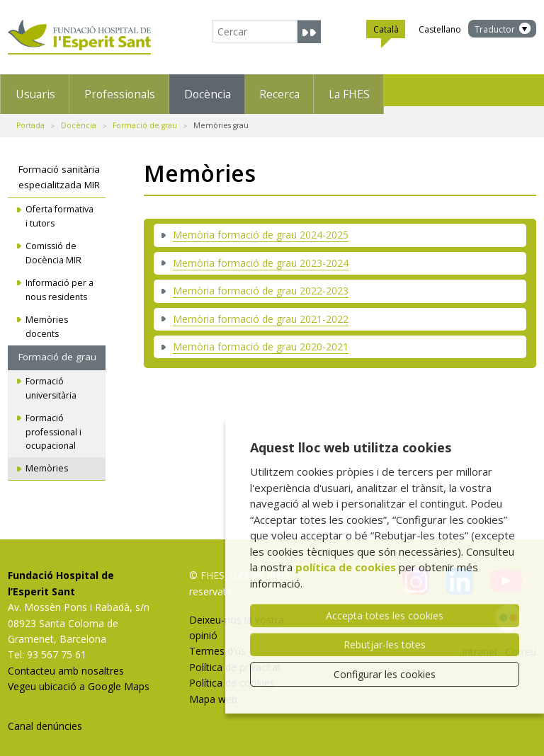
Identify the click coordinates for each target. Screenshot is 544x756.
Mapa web (213, 691)
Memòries (47, 461)
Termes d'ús (217, 644)
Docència (261, 90)
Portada (30, 118)
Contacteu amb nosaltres (66, 663)
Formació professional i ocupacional (53, 424)
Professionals (149, 90)
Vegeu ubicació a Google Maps (79, 679)
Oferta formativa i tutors (59, 209)
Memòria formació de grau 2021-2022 (261, 311)
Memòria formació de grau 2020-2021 (261, 339)
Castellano (440, 29)
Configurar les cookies (385, 674)
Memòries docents (47, 319)
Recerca (355, 90)
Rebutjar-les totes (385, 645)
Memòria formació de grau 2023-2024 (261, 255)
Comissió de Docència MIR (53, 246)
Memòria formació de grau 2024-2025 (261, 228)
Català (386, 31)
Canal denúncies (45, 718)
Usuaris (42, 90)
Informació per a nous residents (59, 283)
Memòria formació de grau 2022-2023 (261, 283)
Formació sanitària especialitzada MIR (59, 170)
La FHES (446, 90)
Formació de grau (145, 118)
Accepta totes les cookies (385, 615)
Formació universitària (51, 380)
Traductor (495, 29)
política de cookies (346, 567)
